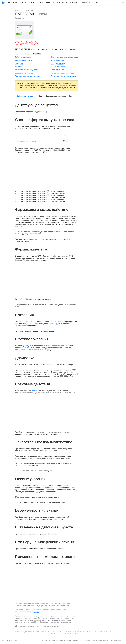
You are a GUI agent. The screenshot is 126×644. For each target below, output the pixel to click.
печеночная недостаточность (53, 346)
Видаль (36, 612)
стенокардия (55, 324)
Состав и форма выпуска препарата (65, 57)
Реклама (18, 640)
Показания (19, 63)
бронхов (60, 322)
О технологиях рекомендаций (93, 640)
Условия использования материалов (60, 640)
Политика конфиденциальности (113, 640)
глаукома (29, 346)
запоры (35, 391)
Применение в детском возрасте (63, 73)
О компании (10, 640)
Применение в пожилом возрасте (64, 76)
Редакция (44, 640)
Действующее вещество (24, 57)
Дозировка (19, 67)
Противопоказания (58, 63)
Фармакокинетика (58, 60)
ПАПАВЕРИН (29, 10)
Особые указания (57, 70)
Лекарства (19, 10)
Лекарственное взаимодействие (27, 70)
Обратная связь (77, 640)
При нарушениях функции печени (28, 76)
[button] (25, 30)
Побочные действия (58, 67)
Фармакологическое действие (26, 60)
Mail (3, 640)
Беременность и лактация (25, 73)
